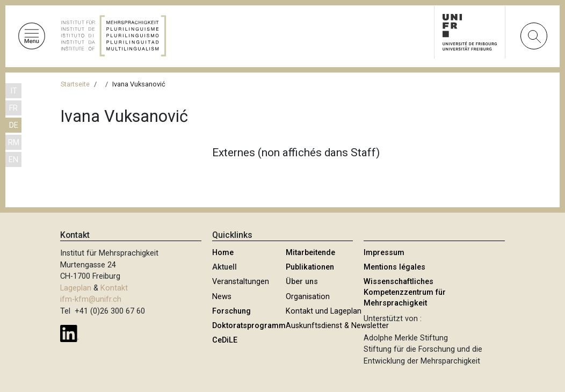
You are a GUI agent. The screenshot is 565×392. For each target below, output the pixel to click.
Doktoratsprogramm (249, 326)
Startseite (75, 84)
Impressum (384, 253)
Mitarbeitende (310, 253)
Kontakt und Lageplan (324, 311)
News (222, 297)
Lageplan (76, 288)
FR (13, 108)
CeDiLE (225, 340)
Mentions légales (394, 267)
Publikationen (310, 267)
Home (223, 253)
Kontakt (114, 288)
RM (14, 143)
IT (14, 91)
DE (14, 125)
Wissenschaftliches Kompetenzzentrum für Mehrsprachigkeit (405, 292)
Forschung (231, 311)
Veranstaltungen (241, 282)
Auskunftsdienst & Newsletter (337, 326)
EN (13, 160)
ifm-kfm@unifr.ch (91, 299)
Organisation (308, 297)
